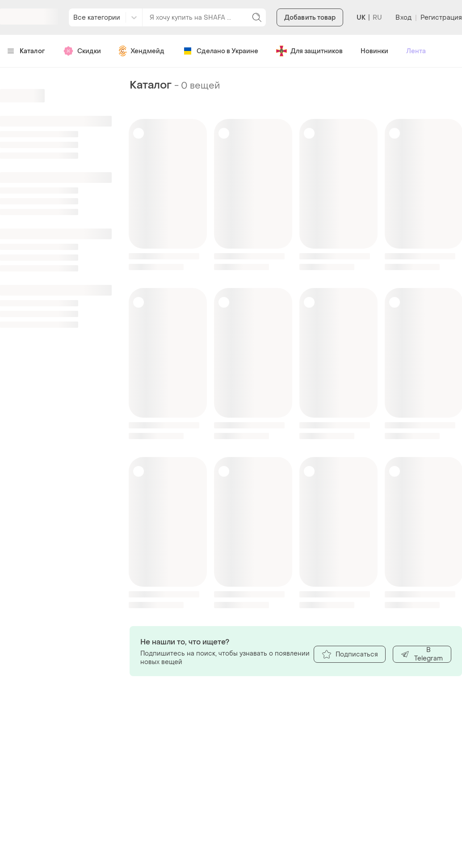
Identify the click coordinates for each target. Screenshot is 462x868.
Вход (403, 18)
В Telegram (422, 654)
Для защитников (309, 51)
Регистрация (441, 18)
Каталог (26, 51)
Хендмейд (142, 51)
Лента (416, 51)
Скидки (82, 51)
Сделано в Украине (220, 51)
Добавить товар (310, 18)
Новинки (374, 51)
